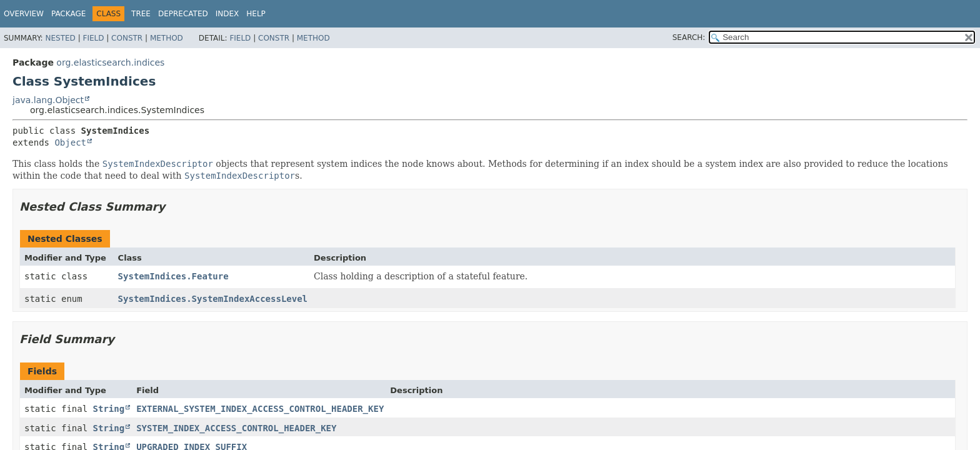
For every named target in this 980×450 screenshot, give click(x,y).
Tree (141, 14)
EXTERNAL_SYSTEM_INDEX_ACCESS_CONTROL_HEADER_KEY (260, 409)
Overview (24, 14)
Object (70, 142)
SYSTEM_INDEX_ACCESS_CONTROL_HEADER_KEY (236, 428)
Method (167, 38)
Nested (60, 38)
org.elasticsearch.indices (110, 62)
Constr (127, 38)
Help (256, 14)
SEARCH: (689, 37)
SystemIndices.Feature (173, 276)
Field (93, 38)
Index (227, 14)
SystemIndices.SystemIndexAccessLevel (213, 299)
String (109, 409)
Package (68, 14)
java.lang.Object (48, 100)
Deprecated (183, 14)
